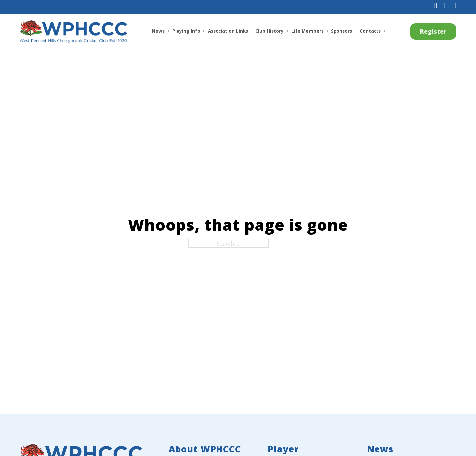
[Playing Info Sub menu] (204, 31)
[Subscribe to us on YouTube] (455, 6)
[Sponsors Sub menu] (356, 31)
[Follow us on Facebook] (436, 6)
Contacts (370, 31)
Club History (269, 31)
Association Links (228, 31)
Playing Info (186, 31)
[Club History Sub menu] (287, 31)
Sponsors (341, 31)
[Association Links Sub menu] (252, 31)
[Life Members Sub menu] (327, 31)
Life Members (307, 31)
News (158, 31)
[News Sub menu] (168, 31)
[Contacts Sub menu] (384, 31)
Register (433, 31)
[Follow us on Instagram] (445, 6)
